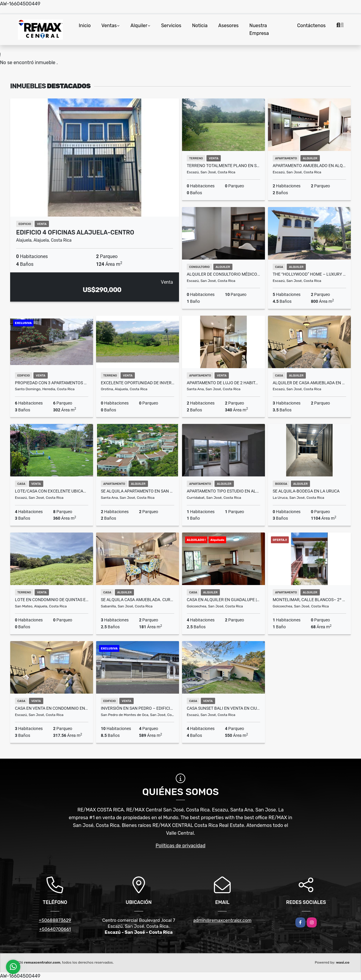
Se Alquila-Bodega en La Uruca (306, 491)
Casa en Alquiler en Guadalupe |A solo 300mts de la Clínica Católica (223, 600)
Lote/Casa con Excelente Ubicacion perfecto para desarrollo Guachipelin (52, 491)
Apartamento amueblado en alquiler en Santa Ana (309, 166)
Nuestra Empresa (259, 29)
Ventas (109, 26)
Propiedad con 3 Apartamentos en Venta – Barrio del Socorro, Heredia (52, 383)
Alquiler (139, 26)
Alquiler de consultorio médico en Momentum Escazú (223, 274)
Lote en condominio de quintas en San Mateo (52, 600)
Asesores (229, 26)
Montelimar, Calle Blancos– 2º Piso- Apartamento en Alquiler (309, 600)
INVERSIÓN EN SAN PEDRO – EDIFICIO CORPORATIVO (138, 708)
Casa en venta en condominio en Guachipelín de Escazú (52, 708)
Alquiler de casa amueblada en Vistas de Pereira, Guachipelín (309, 383)
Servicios (171, 26)
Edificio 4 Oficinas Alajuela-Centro (75, 232)
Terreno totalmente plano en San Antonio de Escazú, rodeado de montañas (223, 166)
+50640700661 (55, 929)
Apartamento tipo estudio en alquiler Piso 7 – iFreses (223, 491)
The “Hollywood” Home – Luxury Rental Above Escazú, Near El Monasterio (309, 274)
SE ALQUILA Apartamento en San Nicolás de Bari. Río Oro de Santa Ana (138, 491)
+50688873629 (55, 920)
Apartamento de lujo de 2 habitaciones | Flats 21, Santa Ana (223, 383)
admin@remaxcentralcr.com (222, 920)
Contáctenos (311, 26)
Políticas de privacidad (181, 846)
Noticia (200, 26)
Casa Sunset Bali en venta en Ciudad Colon (223, 708)
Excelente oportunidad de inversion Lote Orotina (138, 383)
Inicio (85, 26)
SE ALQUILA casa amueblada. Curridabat (138, 600)
